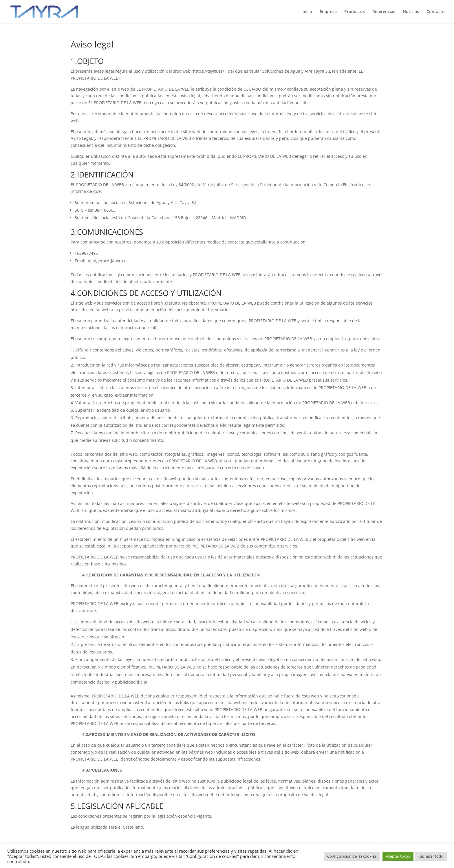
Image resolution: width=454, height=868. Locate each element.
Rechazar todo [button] (431, 856)
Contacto (436, 12)
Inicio (307, 12)
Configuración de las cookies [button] (352, 856)
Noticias (411, 12)
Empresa (328, 12)
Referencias (384, 12)
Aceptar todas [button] (398, 856)
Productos (355, 12)
